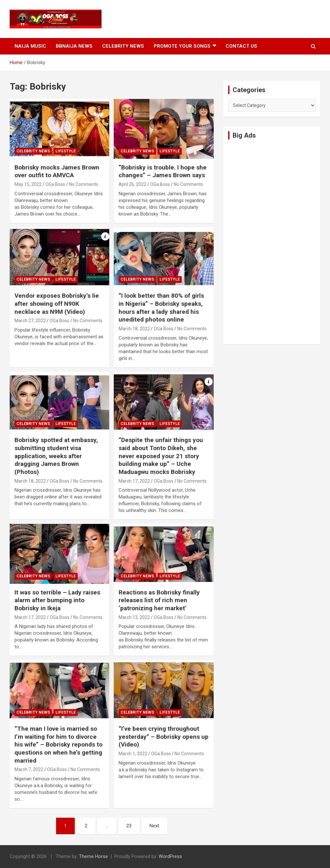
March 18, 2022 (134, 329)
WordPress (170, 856)
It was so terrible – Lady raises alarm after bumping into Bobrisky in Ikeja (57, 600)
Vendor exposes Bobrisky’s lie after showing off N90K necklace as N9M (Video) (57, 304)
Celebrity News (123, 46)
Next (154, 826)
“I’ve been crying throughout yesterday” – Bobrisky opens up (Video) (164, 737)
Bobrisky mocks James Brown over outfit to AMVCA (57, 171)
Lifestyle (66, 151)
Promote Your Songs (182, 46)
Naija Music (30, 46)
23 (129, 826)
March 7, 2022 (29, 769)
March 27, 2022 (30, 321)
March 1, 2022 (133, 754)
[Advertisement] (277, 241)
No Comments (84, 184)
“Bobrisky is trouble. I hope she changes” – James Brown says (163, 171)
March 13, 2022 (134, 617)
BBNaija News (74, 46)
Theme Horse (93, 856)
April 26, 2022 (132, 184)
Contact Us (241, 46)
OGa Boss (55, 184)
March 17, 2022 (134, 481)
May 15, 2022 (28, 184)
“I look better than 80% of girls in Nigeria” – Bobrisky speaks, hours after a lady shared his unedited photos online (161, 308)
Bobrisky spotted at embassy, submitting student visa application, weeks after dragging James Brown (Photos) (56, 456)
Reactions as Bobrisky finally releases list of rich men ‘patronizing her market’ (159, 600)
